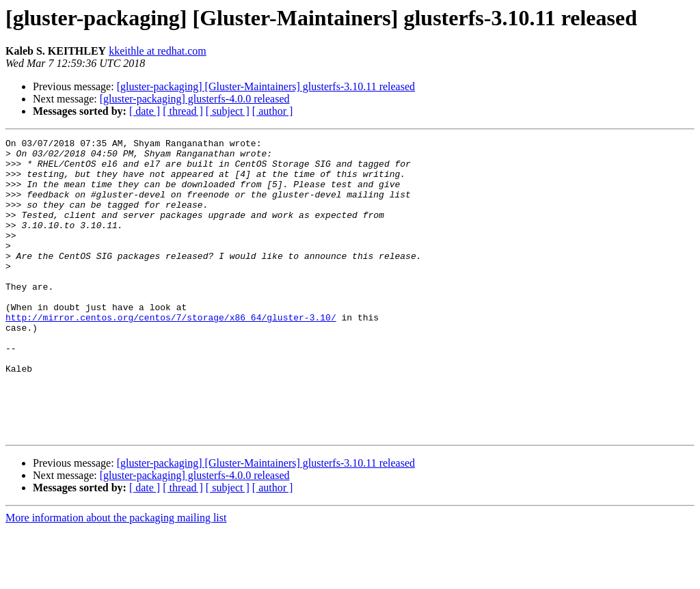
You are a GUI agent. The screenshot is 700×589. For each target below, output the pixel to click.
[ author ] (273, 111)
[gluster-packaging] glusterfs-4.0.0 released (195, 99)
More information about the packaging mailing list (116, 577)
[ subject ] (228, 111)
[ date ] (145, 111)
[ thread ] (183, 111)
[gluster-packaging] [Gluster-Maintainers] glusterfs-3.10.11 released (266, 86)
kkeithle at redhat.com (158, 51)
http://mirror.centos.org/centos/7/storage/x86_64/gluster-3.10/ (171, 354)
